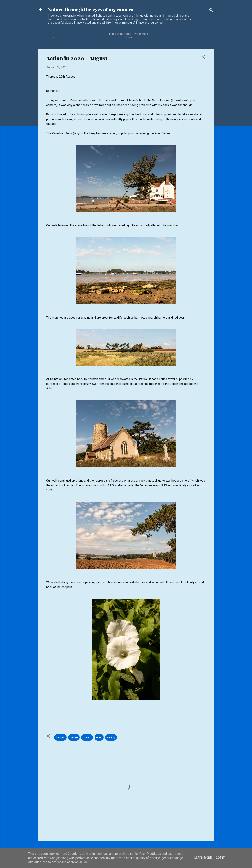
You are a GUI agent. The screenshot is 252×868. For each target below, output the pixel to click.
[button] (203, 58)
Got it (220, 858)
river (99, 737)
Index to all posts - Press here (129, 34)
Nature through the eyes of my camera (91, 9)
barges (60, 737)
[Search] (211, 11)
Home (129, 37)
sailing (111, 737)
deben (74, 737)
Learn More (203, 858)
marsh (87, 737)
